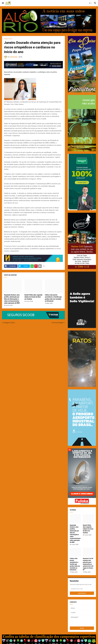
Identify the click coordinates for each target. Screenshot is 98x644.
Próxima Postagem (58, 323)
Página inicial (8, 39)
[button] (3, 3)
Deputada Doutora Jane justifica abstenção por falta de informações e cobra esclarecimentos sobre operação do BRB (12, 299)
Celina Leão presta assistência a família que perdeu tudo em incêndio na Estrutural (53, 298)
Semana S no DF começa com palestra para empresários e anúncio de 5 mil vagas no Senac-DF (88, 564)
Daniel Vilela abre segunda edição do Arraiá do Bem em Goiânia (33, 297)
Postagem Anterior (9, 323)
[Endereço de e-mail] (82, 589)
